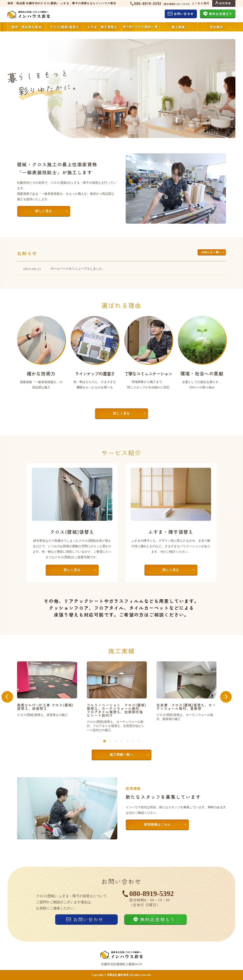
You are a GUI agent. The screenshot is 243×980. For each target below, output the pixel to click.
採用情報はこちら (157, 824)
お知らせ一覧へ (211, 252)
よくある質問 (200, 3)
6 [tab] (133, 735)
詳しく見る (44, 211)
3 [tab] (116, 735)
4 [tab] (121, 735)
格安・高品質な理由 (27, 27)
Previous (12, 697)
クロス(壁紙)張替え (65, 27)
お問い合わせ (184, 14)
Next (231, 697)
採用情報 (225, 3)
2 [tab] (110, 735)
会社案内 (216, 27)
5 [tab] (127, 735)
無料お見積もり (221, 14)
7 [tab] (139, 735)
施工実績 (178, 27)
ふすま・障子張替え (102, 27)
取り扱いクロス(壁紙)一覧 (140, 27)
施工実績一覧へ (121, 755)
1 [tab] (104, 735)
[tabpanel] (52, 689)
